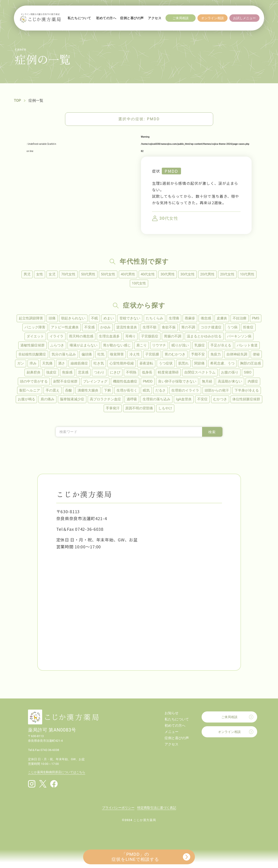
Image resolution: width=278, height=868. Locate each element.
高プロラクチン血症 (105, 399)
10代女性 (139, 283)
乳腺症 (200, 345)
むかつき (220, 399)
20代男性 (207, 274)
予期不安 (198, 354)
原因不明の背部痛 (139, 408)
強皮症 (51, 372)
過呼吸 (132, 399)
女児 (52, 274)
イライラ (56, 336)
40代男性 (128, 274)
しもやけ (166, 408)
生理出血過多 (109, 336)
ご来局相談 (229, 717)
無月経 (207, 381)
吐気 (101, 354)
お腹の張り (230, 372)
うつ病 (233, 327)
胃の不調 (188, 327)
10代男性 (247, 274)
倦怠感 (206, 318)
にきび (115, 372)
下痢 (107, 390)
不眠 (94, 318)
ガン (21, 363)
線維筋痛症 (79, 363)
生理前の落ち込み (156, 399)
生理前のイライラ (185, 390)
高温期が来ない (230, 381)
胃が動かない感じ (117, 345)
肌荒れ (183, 363)
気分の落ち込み (64, 354)
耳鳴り (130, 336)
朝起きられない (73, 318)
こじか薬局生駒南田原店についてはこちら (57, 772)
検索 (212, 432)
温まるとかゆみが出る (204, 336)
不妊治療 (240, 318)
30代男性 (168, 274)
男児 (27, 274)
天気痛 (47, 363)
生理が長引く (127, 390)
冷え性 (135, 354)
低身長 (147, 372)
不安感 (89, 327)
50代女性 (108, 274)
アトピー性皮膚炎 (65, 327)
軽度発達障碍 (168, 372)
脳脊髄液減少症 (72, 399)
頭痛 (52, 318)
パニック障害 (35, 327)
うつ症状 (166, 363)
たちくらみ (155, 318)
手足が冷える (221, 345)
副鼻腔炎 (34, 372)
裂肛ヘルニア (30, 390)
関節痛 (199, 363)
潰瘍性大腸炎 (88, 390)
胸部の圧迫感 (250, 363)
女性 (40, 274)
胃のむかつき (175, 354)
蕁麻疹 (190, 318)
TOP (17, 100)
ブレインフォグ (95, 381)
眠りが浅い (180, 345)
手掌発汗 (113, 408)
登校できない (130, 318)
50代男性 (88, 274)
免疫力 (216, 354)
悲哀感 (83, 372)
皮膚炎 (222, 318)
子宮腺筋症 (150, 336)
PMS (256, 318)
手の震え (53, 390)
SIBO (248, 372)
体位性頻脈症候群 (247, 399)
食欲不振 (169, 327)
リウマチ (159, 345)
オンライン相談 (229, 732)
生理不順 (150, 327)
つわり (99, 372)
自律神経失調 (237, 354)
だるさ (161, 390)
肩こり (142, 345)
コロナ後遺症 (211, 327)
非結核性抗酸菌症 (32, 354)
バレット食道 (247, 345)
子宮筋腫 (152, 354)
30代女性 (187, 274)
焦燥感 (67, 372)
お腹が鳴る (26, 399)
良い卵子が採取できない (177, 381)
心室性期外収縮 (122, 363)
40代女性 (148, 274)
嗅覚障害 (117, 354)
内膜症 (253, 381)
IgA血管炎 (184, 399)
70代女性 (68, 274)
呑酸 (69, 390)
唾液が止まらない (84, 345)
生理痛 (174, 318)
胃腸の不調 (173, 336)
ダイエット (35, 336)
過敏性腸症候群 (33, 345)
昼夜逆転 (146, 363)
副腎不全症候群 (65, 381)
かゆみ (105, 327)
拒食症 (248, 327)
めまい (109, 318)
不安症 (202, 399)
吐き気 (99, 363)
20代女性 (227, 274)
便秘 (256, 354)
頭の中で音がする (34, 381)
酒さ (62, 363)
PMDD (171, 171)
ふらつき (57, 345)
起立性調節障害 (31, 318)
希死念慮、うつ (222, 363)
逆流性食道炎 (127, 327)
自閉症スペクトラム (200, 372)
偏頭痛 (87, 354)
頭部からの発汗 (217, 390)
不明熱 (131, 372)
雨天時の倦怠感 (81, 336)
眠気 (146, 390)
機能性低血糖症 (125, 381)
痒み (33, 363)
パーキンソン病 (239, 336)
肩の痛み (47, 399)
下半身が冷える (247, 390)
